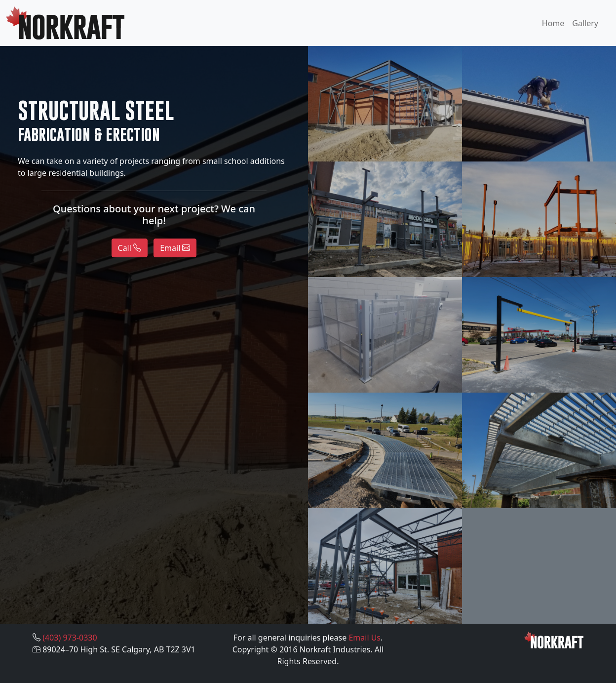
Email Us (365, 638)
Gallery (585, 23)
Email (175, 248)
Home (553, 23)
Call (130, 248)
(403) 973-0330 (70, 638)
